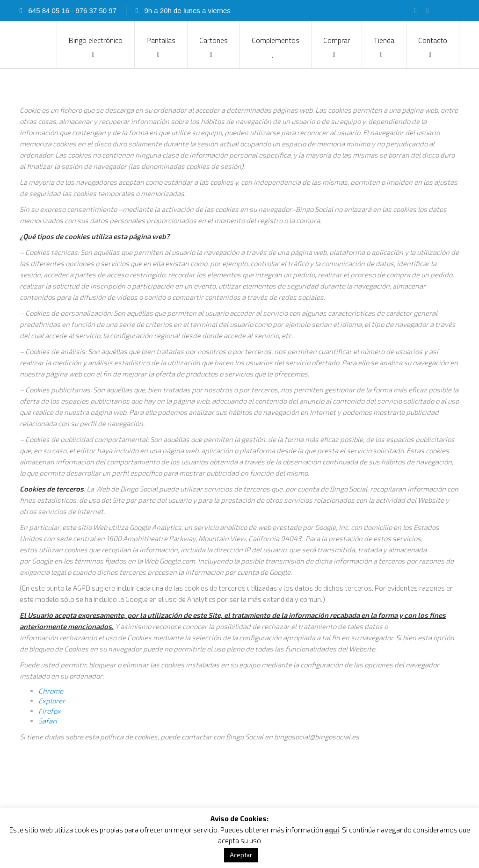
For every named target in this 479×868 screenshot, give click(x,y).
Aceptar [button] (241, 855)
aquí (332, 830)
